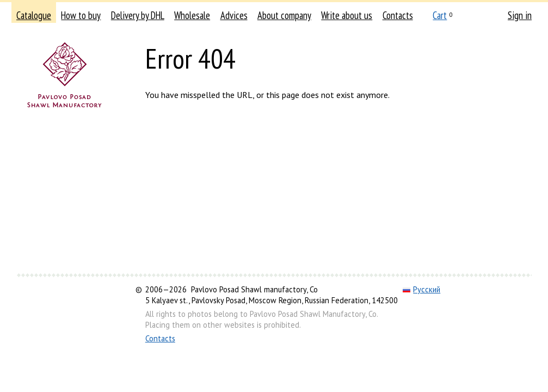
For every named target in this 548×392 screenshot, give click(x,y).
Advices (234, 15)
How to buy (81, 15)
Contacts (398, 15)
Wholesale (192, 15)
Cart (440, 15)
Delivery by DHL (138, 15)
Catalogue (34, 15)
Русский (421, 289)
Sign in (520, 15)
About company (284, 15)
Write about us (347, 15)
